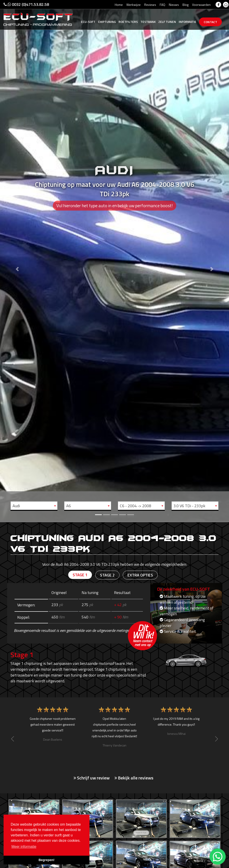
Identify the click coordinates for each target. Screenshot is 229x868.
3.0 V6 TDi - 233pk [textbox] (189, 506)
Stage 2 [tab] (107, 575)
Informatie (188, 22)
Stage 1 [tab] (80, 575)
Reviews (150, 5)
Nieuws (174, 5)
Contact (210, 22)
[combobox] (34, 506)
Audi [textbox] (16, 506)
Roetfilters (128, 22)
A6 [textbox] (69, 506)
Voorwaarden (201, 5)
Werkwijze (134, 5)
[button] (17, 260)
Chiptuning (107, 22)
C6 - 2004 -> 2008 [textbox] (136, 506)
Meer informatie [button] (24, 847)
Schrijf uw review (92, 778)
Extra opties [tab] (140, 575)
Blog (186, 5)
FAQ (162, 5)
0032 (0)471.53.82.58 (26, 4)
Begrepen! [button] (46, 860)
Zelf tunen (167, 22)
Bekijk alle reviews (134, 778)
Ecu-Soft (88, 22)
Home (119, 5)
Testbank (148, 22)
